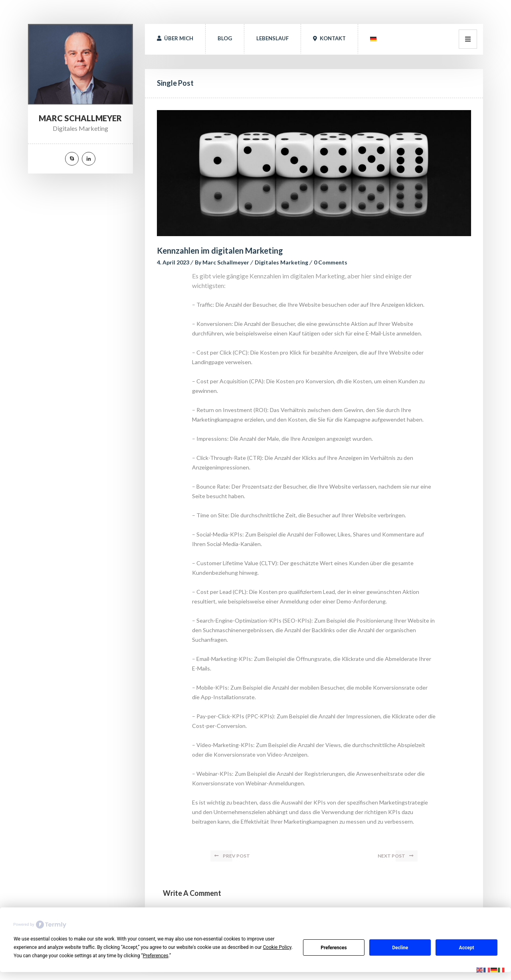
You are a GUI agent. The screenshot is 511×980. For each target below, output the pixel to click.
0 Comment (331, 262)
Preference (334, 948)
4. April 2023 (173, 262)
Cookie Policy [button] (277, 947)
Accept (467, 948)
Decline (400, 948)
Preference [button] (156, 956)
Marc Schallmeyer (226, 262)
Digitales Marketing (281, 262)
